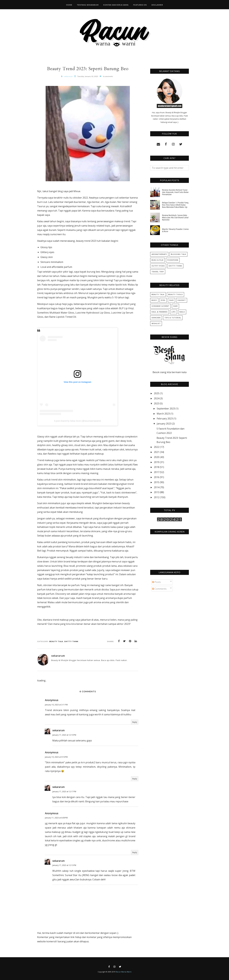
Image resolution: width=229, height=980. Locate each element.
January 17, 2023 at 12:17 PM (64, 792)
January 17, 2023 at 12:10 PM (64, 735)
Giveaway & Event (160, 306)
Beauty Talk (56, 641)
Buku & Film (157, 260)
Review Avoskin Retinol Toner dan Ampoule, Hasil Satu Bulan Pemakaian (175, 192)
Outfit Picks (158, 266)
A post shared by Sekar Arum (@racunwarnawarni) (77, 421)
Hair (175, 306)
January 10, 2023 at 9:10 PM (56, 757)
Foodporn (173, 260)
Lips (174, 312)
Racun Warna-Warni (124, 972)
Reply (135, 722)
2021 (157, 452)
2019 (157, 462)
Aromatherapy (159, 254)
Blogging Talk (178, 254)
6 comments (108, 76)
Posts (156, 582)
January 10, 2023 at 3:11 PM (56, 705)
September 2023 (166, 409)
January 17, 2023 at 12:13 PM (64, 865)
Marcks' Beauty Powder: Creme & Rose (175, 230)
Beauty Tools (175, 295)
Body (154, 300)
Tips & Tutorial (173, 318)
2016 (157, 477)
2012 (157, 497)
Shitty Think (71, 641)
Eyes (163, 300)
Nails (182, 312)
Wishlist (156, 324)
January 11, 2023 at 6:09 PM (56, 818)
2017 (157, 472)
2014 (157, 487)
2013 (157, 492)
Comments (159, 589)
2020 (157, 457)
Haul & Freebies (160, 312)
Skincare (156, 318)
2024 (157, 398)
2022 (157, 447)
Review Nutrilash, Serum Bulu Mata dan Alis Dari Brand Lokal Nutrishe (175, 218)
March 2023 (163, 414)
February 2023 (165, 419)
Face (171, 300)
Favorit (182, 300)
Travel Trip (158, 272)
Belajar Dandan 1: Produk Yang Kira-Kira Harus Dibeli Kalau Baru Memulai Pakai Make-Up (175, 205)
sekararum (58, 730)
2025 (157, 393)
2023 (157, 403)
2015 (157, 482)
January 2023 (164, 424)
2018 (157, 467)
